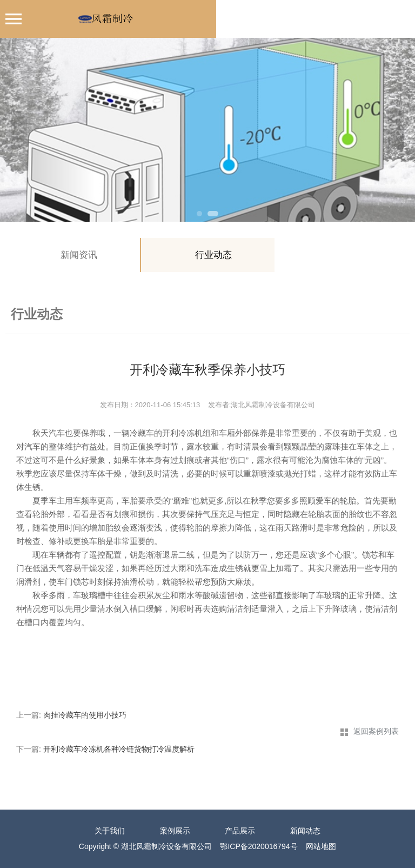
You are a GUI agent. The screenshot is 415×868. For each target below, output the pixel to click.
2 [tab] (213, 214)
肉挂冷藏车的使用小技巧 (85, 715)
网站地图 (321, 846)
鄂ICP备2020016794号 (259, 846)
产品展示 (240, 831)
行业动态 (213, 255)
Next (396, 130)
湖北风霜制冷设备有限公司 (166, 846)
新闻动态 (305, 831)
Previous (19, 130)
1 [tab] (199, 214)
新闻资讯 (79, 255)
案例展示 (175, 831)
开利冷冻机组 (186, 433)
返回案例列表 (376, 731)
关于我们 (110, 831)
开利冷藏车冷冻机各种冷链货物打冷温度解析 (119, 749)
